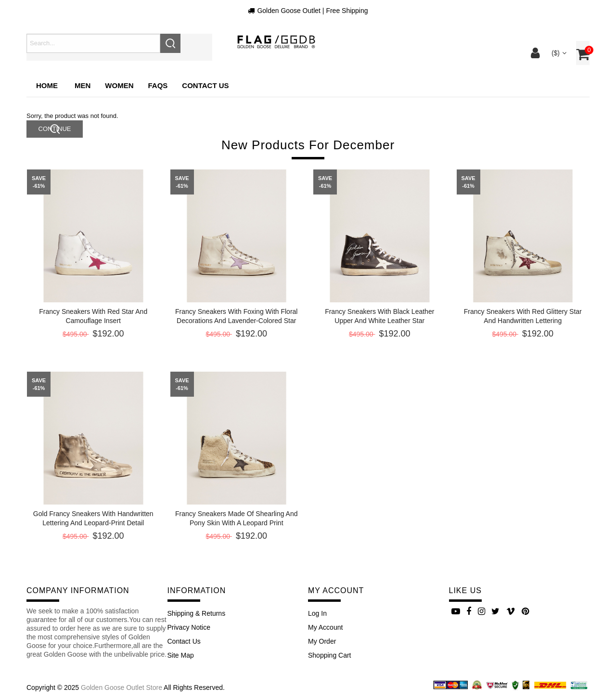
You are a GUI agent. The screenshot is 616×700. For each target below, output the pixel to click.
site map (181, 655)
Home (47, 85)
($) (558, 53)
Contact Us (184, 641)
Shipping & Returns (197, 613)
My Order (322, 641)
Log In (317, 613)
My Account (325, 627)
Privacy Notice (189, 627)
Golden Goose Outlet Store (122, 687)
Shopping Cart (330, 655)
